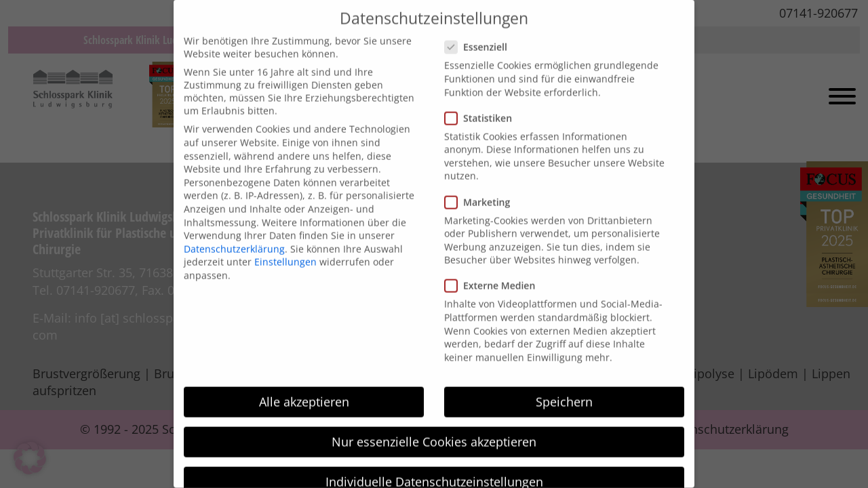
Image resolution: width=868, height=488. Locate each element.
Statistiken (482, 104)
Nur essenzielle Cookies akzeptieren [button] (434, 428)
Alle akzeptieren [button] (304, 388)
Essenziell (480, 34)
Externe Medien (494, 272)
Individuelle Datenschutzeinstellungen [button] (434, 468)
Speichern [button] (564, 388)
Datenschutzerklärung (234, 235)
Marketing (481, 188)
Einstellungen (285, 248)
